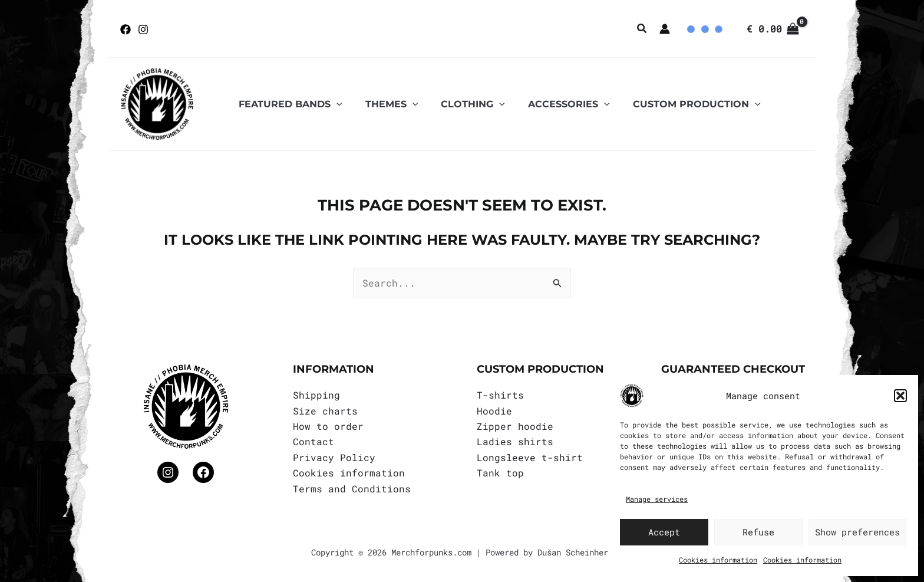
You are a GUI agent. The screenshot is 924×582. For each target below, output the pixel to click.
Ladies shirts (515, 441)
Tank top (500, 473)
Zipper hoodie (515, 426)
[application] (334, 104)
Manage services (657, 499)
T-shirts (500, 395)
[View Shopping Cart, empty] (773, 29)
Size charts (325, 411)
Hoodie (494, 411)
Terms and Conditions (352, 489)
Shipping (316, 395)
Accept (664, 532)
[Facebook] (126, 29)
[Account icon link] (665, 29)
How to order (328, 426)
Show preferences (857, 532)
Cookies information (718, 560)
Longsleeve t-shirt (530, 457)
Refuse (758, 532)
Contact (313, 441)
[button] (900, 396)
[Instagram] (143, 29)
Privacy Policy (334, 457)
